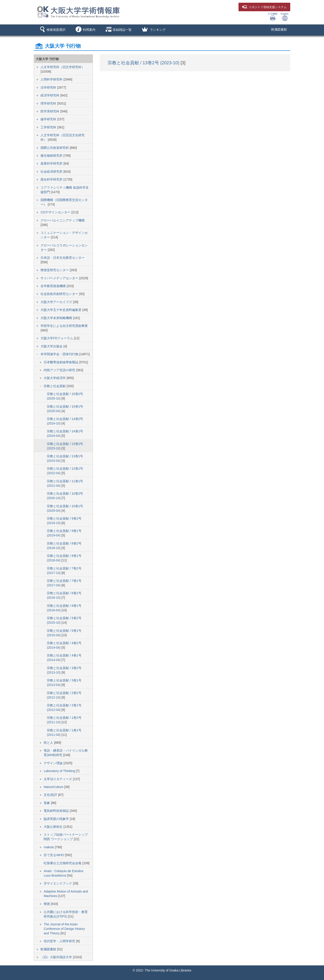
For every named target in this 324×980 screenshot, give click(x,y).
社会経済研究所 (52, 172)
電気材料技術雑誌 (57, 811)
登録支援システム (264, 7)
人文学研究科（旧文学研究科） (63, 67)
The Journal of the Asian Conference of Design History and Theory (64, 929)
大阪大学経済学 (55, 378)
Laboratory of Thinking (60, 771)
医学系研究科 (50, 111)
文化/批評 (51, 795)
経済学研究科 (50, 95)
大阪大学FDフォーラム (57, 338)
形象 (47, 803)
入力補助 (272, 17)
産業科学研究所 (52, 163)
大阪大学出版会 (52, 346)
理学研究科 (49, 103)
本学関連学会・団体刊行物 (60, 354)
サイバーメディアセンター (60, 278)
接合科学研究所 (52, 179)
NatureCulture (54, 787)
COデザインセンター (56, 212)
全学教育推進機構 (54, 286)
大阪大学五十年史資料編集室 (61, 310)
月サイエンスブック (58, 883)
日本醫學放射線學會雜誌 (61, 362)
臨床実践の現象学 (57, 819)
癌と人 (49, 743)
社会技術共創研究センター (60, 294)
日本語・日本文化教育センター (63, 258)
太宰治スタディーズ (58, 779)
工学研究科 (49, 127)
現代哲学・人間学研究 (60, 941)
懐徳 (47, 904)
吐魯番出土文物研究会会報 (63, 863)
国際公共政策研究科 (55, 148)
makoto (49, 847)
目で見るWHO (54, 855)
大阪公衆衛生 (54, 827)
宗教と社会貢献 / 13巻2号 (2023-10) (144, 63)
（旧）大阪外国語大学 (57, 957)
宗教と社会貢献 (55, 386)
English (285, 17)
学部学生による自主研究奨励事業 (64, 326)
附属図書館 (279, 29)
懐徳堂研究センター (55, 270)
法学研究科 (49, 87)
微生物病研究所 (52, 156)
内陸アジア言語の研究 (60, 370)
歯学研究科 (49, 119)
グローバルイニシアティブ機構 (63, 220)
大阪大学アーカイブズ (57, 302)
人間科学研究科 (52, 79)
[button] (52, 30)
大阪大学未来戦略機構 (57, 318)
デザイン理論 (54, 763)
